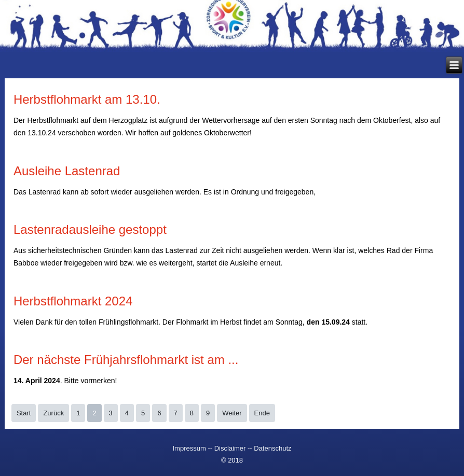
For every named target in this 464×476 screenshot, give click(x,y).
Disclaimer (230, 448)
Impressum (190, 448)
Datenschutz (272, 448)
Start (24, 413)
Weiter (232, 413)
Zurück (53, 413)
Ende (262, 413)
